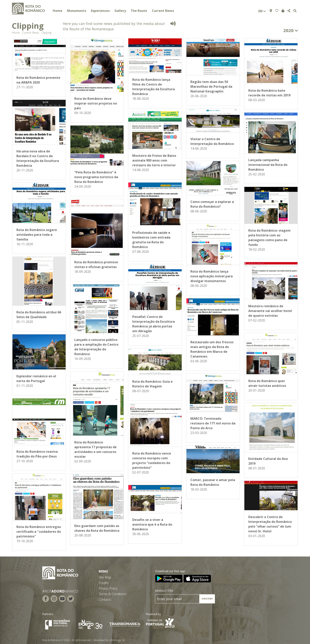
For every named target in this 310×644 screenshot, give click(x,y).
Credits (104, 583)
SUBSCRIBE (207, 599)
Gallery (120, 11)
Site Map (105, 577)
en (262, 11)
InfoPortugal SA (117, 640)
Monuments (77, 11)
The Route (139, 11)
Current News (163, 11)
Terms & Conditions (113, 594)
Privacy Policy (108, 588)
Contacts (105, 599)
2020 (291, 30)
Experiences (100, 11)
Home (58, 11)
